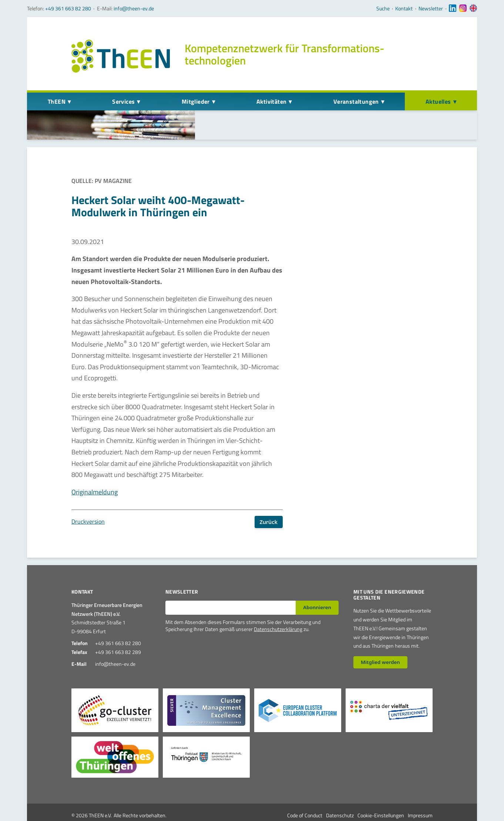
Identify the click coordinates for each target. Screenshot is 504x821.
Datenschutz (340, 797)
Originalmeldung (95, 474)
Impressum (420, 797)
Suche (383, 9)
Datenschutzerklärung (278, 611)
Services (123, 101)
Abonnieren (317, 589)
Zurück (268, 504)
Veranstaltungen (356, 101)
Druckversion (88, 503)
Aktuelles (438, 101)
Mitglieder (196, 101)
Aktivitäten (271, 101)
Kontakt (404, 9)
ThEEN (57, 101)
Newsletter (431, 9)
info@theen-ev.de (134, 8)
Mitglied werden (380, 644)
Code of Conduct (305, 797)
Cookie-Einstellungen (381, 797)
